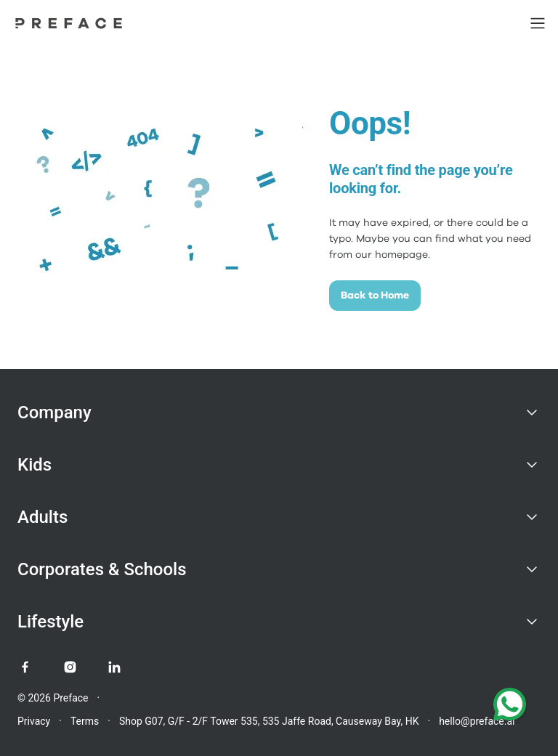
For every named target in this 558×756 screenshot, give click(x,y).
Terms (85, 721)
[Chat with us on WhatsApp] (510, 707)
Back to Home (375, 296)
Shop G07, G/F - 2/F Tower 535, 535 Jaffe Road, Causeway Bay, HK (269, 721)
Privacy (34, 721)
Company (54, 412)
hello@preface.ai (477, 721)
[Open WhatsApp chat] (510, 707)
